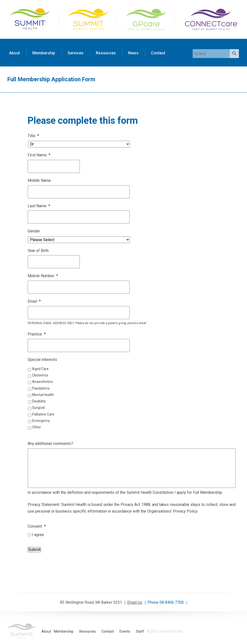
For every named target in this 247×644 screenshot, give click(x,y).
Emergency (41, 421)
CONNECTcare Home (210, 19)
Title (33, 136)
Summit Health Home (30, 19)
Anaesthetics (42, 382)
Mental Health (43, 395)
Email (34, 301)
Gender (34, 231)
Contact (158, 53)
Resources (106, 53)
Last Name (39, 206)
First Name (39, 155)
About (15, 53)
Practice (37, 334)
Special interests (42, 360)
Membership (44, 53)
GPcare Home (145, 19)
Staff (140, 631)
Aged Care (40, 369)
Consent (37, 526)
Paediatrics (41, 388)
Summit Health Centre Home (88, 19)
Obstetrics (40, 375)
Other (37, 427)
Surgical (38, 408)
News (133, 53)
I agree (38, 535)
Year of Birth (38, 251)
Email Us (135, 602)
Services (76, 53)
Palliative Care (43, 414)
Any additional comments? (50, 444)
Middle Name (39, 180)
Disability (39, 401)
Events (125, 631)
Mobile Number (43, 276)
